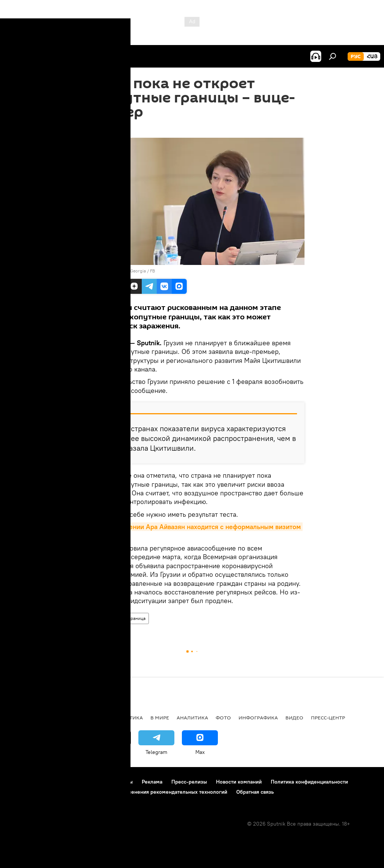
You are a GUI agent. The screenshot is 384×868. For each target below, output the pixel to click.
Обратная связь (255, 792)
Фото (223, 718)
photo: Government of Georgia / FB (120, 271)
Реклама (152, 782)
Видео (294, 718)
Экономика (90, 718)
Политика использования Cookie (48, 792)
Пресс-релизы (189, 782)
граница (137, 618)
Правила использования (71, 782)
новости (20, 718)
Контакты (121, 782)
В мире (90, 618)
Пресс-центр (328, 718)
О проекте (20, 782)
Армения (53, 718)
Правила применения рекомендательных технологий (162, 792)
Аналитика (192, 718)
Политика (128, 718)
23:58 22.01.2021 (100, 128)
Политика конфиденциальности (309, 782)
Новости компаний (239, 782)
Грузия (113, 618)
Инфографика (258, 718)
